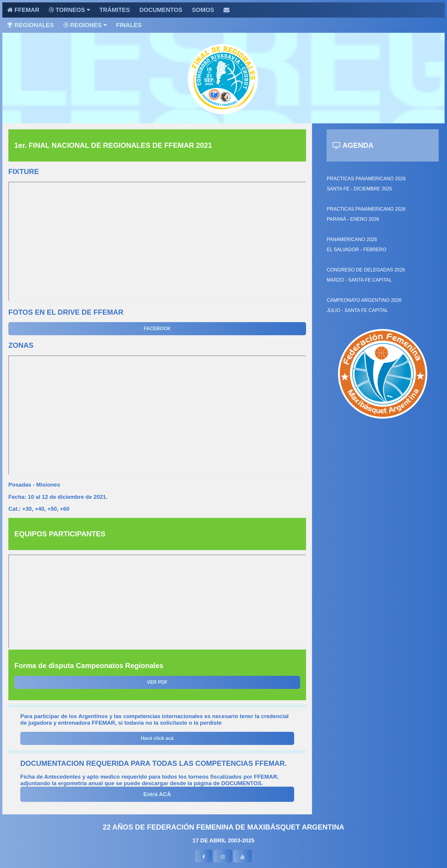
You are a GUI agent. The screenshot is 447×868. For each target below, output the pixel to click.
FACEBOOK (157, 329)
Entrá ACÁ (157, 794)
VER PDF (157, 682)
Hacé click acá (157, 738)
